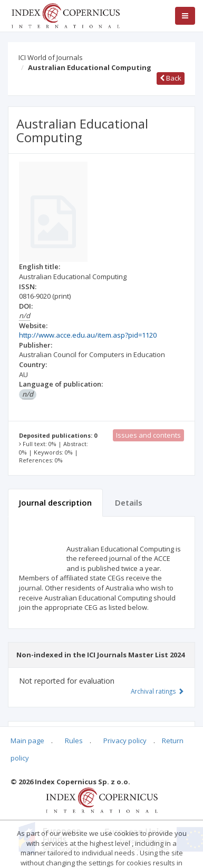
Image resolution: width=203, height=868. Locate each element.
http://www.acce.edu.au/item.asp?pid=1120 (88, 335)
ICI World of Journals (51, 57)
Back (171, 78)
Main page (27, 741)
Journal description (55, 502)
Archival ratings (157, 691)
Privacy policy (125, 741)
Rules (74, 741)
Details (129, 502)
